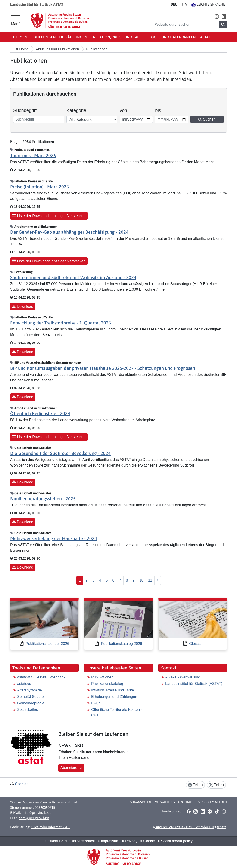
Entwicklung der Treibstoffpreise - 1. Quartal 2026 (61, 323)
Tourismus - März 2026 (33, 155)
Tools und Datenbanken (172, 37)
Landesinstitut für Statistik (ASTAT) (194, 684)
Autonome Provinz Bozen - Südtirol (50, 802)
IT (184, 4)
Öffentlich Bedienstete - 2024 (40, 413)
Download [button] (23, 306)
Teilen (195, 785)
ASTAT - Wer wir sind (183, 677)
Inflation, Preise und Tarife (118, 37)
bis (161, 110)
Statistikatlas (28, 710)
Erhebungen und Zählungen (59, 37)
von (126, 110)
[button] (217, 16)
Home (22, 49)
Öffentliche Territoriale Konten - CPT (117, 712)
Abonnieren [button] (71, 768)
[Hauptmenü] (16, 21)
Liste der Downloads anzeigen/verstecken (49, 216)
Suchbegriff (25, 110)
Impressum (108, 841)
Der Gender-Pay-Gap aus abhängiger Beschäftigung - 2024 (69, 232)
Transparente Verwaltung (152, 802)
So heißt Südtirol (31, 697)
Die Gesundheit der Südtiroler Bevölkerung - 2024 (60, 453)
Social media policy (175, 841)
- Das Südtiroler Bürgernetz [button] (190, 827)
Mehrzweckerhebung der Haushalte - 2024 (54, 538)
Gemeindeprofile (31, 703)
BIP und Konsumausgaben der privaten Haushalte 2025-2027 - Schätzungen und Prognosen (103, 368)
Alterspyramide (30, 690)
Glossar (195, 644)
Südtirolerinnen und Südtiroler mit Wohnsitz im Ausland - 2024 (73, 277)
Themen (20, 37)
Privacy (130, 841)
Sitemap (22, 784)
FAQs (96, 703)
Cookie (148, 841)
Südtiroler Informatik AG (51, 827)
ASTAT (205, 37)
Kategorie (76, 110)
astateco (24, 684)
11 (150, 580)
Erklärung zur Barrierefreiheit (70, 841)
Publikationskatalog (107, 684)
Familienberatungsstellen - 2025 (43, 499)
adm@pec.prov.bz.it (34, 818)
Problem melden (212, 802)
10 (141, 580)
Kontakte (186, 802)
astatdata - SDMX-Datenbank (41, 677)
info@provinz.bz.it (37, 813)
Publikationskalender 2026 (47, 644)
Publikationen (102, 677)
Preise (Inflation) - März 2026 (40, 187)
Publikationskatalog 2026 (122, 644)
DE (174, 4)
